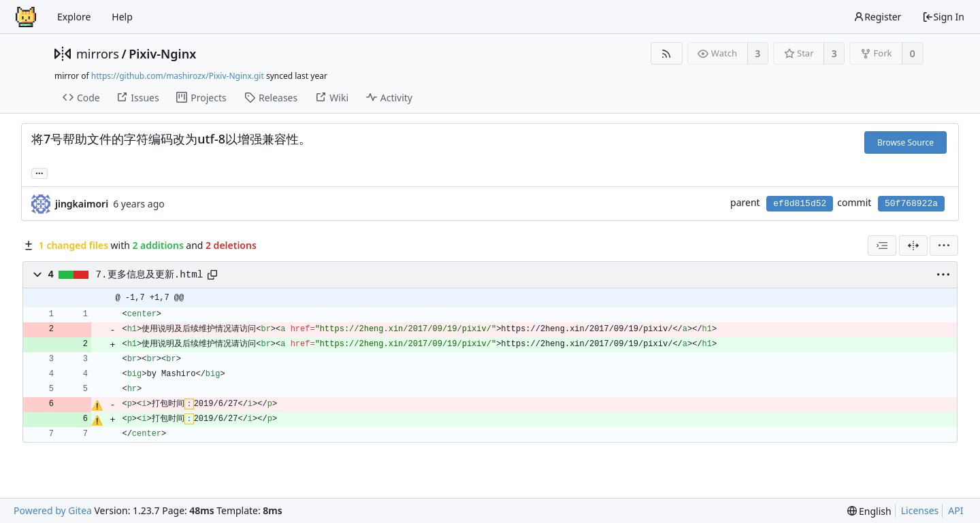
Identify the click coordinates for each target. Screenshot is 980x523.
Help (122, 17)
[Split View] (913, 246)
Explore (74, 17)
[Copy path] (212, 275)
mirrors (98, 54)
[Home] (26, 17)
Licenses (920, 510)
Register (877, 17)
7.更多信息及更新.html (150, 275)
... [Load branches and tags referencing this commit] (39, 172)
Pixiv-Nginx (162, 54)
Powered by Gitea (53, 510)
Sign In (943, 17)
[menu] (944, 246)
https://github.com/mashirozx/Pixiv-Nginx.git (178, 76)
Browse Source (905, 142)
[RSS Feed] (667, 53)
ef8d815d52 (800, 204)
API (955, 510)
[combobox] (882, 246)
